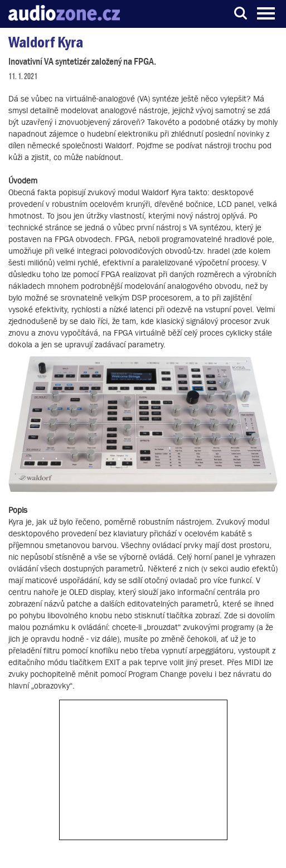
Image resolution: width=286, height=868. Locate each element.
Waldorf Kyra (46, 42)
